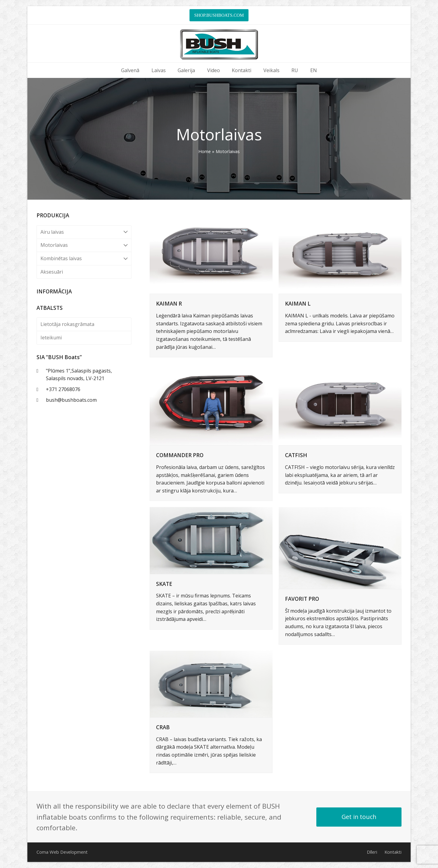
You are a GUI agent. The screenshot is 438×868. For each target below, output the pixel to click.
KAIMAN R (169, 304)
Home (205, 151)
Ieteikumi (51, 338)
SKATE (164, 584)
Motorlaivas (84, 245)
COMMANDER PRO (180, 455)
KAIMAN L (298, 304)
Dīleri (372, 852)
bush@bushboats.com (71, 400)
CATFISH (296, 455)
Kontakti (393, 852)
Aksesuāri (52, 272)
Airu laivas (84, 232)
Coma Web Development (62, 852)
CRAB (163, 727)
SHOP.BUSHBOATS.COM (219, 15)
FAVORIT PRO (302, 599)
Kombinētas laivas (84, 259)
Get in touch (359, 817)
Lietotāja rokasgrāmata (67, 324)
